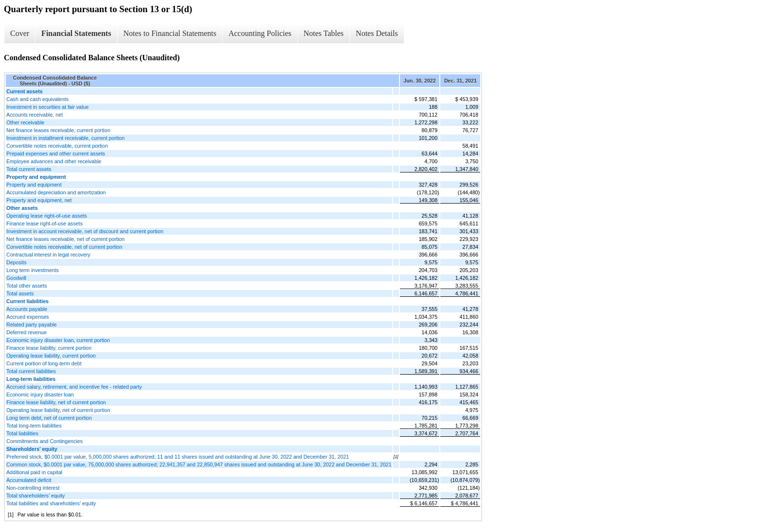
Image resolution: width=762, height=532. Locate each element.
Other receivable (25, 122)
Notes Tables (324, 33)
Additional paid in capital (34, 472)
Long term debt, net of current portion (49, 418)
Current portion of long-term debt (44, 363)
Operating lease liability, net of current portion (58, 410)
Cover (20, 33)
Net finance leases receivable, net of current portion (65, 239)
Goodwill (16, 278)
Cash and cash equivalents (37, 99)
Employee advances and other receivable (54, 161)
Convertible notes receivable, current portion (57, 146)
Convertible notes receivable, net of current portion (64, 247)
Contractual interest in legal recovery (48, 255)
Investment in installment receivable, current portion (65, 138)
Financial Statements (76, 33)
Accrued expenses (28, 317)
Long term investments (33, 270)
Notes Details (377, 33)
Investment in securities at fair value (47, 107)
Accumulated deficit (29, 480)
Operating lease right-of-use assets (47, 216)
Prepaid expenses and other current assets (56, 154)
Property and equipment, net (39, 200)
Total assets (20, 293)
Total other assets (27, 286)
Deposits (16, 262)
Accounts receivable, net (35, 115)
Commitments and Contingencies (44, 441)
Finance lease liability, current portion (49, 348)
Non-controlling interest (33, 488)
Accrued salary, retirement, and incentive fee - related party (74, 387)
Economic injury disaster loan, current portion (58, 340)
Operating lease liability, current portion (51, 356)
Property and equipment (34, 185)
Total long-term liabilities (34, 426)
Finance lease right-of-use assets (44, 223)
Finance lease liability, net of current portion (56, 402)
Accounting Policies (260, 33)
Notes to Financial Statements (170, 33)
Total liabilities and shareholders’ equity (51, 503)
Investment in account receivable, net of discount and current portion (85, 231)
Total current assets (29, 169)
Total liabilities (22, 433)
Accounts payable (27, 309)
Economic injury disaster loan (40, 395)
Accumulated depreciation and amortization (56, 192)
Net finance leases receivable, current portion (58, 130)
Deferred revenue (26, 332)
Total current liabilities (31, 371)
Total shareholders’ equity (35, 496)
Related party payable (32, 325)
